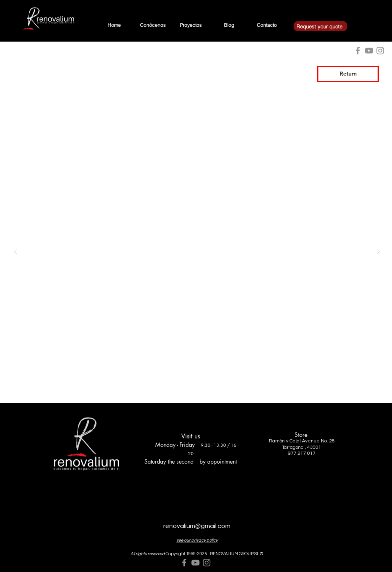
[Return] (348, 74)
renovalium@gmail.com (197, 526)
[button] (197, 251)
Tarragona (293, 447)
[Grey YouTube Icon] (195, 563)
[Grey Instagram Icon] (207, 563)
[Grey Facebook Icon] (184, 563)
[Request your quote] (320, 26)
